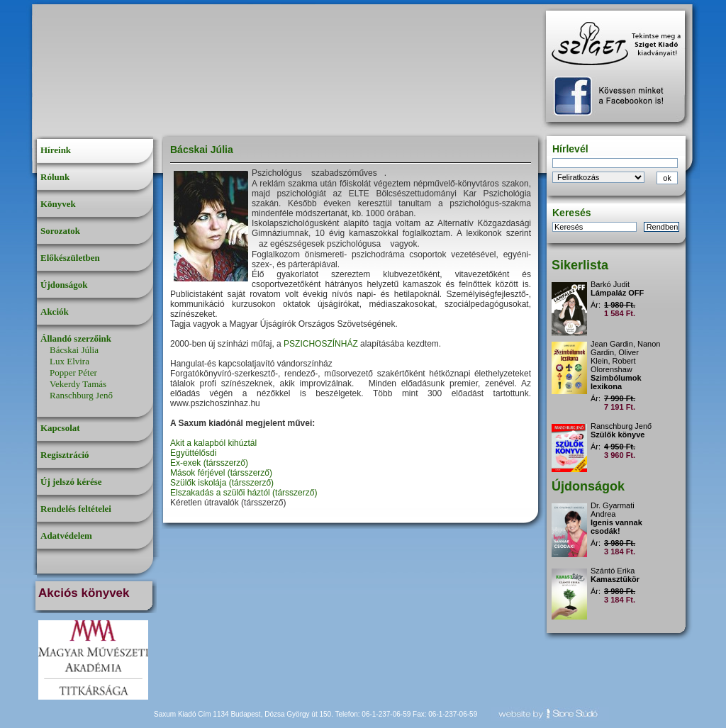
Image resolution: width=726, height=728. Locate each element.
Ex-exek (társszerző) (209, 463)
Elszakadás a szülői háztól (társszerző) (244, 493)
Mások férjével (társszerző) (221, 473)
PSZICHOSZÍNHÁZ (321, 344)
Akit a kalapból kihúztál (213, 443)
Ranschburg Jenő (81, 395)
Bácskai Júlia (74, 350)
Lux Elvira (69, 361)
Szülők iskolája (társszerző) (222, 483)
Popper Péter (73, 373)
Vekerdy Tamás (78, 384)
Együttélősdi (193, 453)
